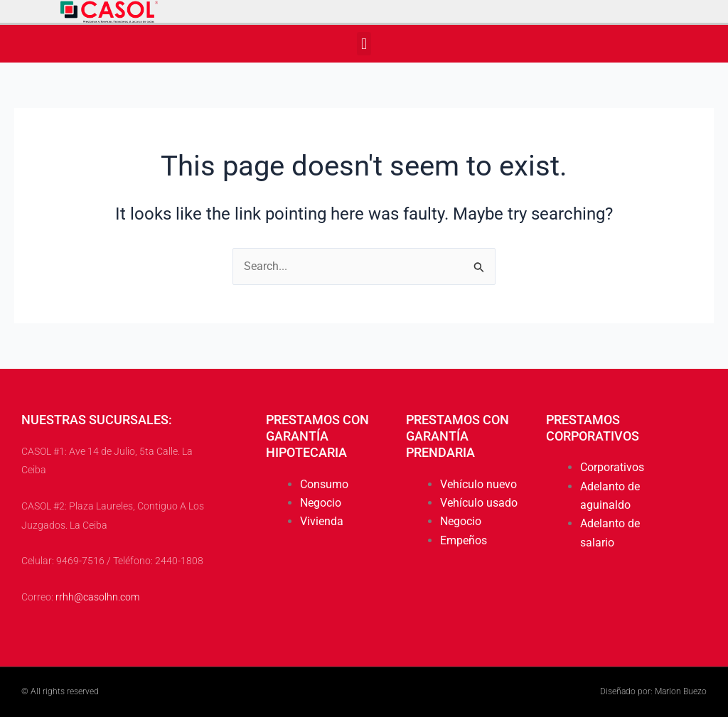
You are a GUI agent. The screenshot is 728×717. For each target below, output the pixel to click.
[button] (364, 44)
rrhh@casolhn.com (97, 598)
